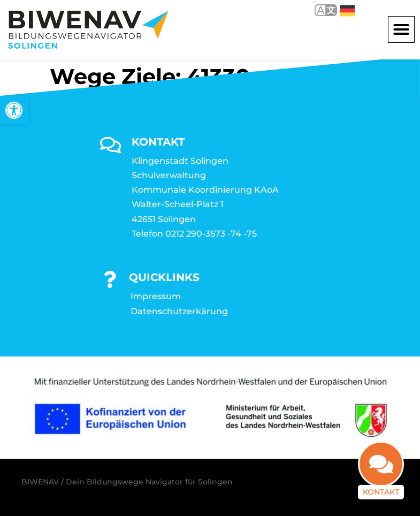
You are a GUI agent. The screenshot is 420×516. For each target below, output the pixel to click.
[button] (401, 29)
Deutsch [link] (347, 11)
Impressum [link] (156, 296)
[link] (14, 110)
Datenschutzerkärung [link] (179, 311)
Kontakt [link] (381, 491)
